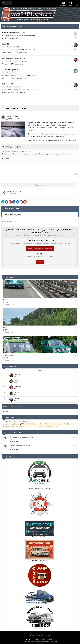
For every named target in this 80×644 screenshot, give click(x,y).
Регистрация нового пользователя (40, 248)
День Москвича (16, 445)
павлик (7, 50)
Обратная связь (47, 639)
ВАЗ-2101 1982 (8, 84)
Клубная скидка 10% (40, 561)
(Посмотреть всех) (22, 407)
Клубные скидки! (40, 628)
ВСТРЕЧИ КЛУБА (22, 61)
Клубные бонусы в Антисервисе (40, 488)
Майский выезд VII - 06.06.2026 (14, 58)
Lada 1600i (6, 44)
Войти (40, 262)
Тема (36, 639)
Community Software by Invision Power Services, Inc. (40, 642)
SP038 (7, 35)
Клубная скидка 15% (40, 537)
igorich (17, 398)
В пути (5, 300)
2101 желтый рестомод (11, 70)
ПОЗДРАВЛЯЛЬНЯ (28, 35)
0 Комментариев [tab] (13, 215)
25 (18, 87)
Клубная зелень (9, 355)
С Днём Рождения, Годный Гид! (14, 33)
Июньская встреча (17, 437)
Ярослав (8, 90)
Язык (29, 639)
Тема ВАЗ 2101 (37, 635)
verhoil (7, 75)
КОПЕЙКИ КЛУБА (29, 50)
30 (18, 47)
